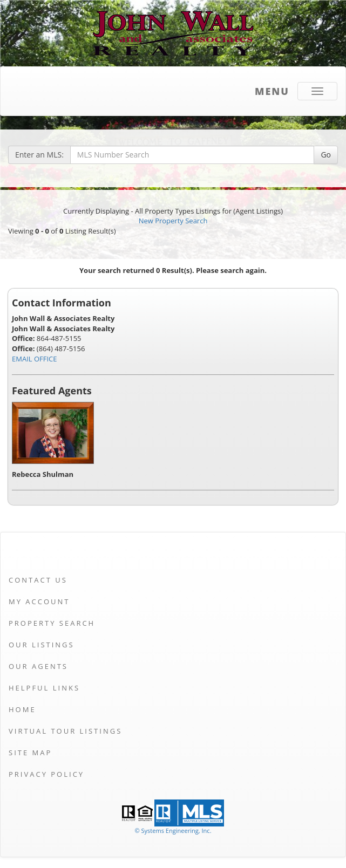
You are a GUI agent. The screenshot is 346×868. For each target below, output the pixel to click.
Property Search (52, 623)
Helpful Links (44, 688)
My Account (39, 602)
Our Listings (42, 645)
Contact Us (38, 580)
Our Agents (38, 666)
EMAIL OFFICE (35, 359)
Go (326, 155)
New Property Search (173, 221)
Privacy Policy (46, 774)
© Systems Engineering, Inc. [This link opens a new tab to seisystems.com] (173, 831)
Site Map (30, 753)
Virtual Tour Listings (65, 731)
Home (22, 709)
